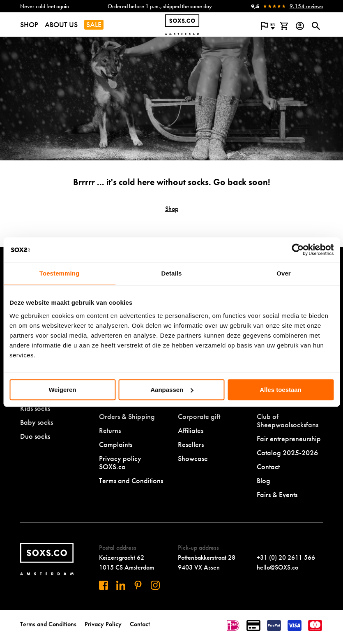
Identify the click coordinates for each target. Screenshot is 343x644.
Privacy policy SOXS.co (120, 462)
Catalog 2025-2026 (287, 453)
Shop (172, 209)
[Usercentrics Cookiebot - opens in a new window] (298, 250)
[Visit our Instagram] (155, 585)
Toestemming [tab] (60, 273)
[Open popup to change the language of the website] (268, 26)
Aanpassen (172, 390)
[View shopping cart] (284, 26)
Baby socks (37, 422)
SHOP (29, 24)
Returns (110, 430)
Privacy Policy (103, 624)
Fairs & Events (277, 495)
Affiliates (191, 430)
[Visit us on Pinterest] (138, 585)
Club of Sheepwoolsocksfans (288, 420)
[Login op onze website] (300, 26)
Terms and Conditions (131, 481)
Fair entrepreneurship (289, 439)
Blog (264, 481)
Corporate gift (199, 416)
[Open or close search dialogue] (316, 26)
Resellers (191, 444)
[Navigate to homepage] (182, 25)
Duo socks (35, 436)
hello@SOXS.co (277, 567)
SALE (94, 24)
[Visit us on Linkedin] (121, 585)
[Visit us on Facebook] (104, 585)
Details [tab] (172, 273)
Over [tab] (284, 273)
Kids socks (35, 408)
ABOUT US (61, 24)
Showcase (193, 458)
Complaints (116, 444)
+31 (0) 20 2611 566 (286, 557)
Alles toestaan (281, 390)
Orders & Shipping (127, 416)
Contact (268, 467)
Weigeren (62, 390)
